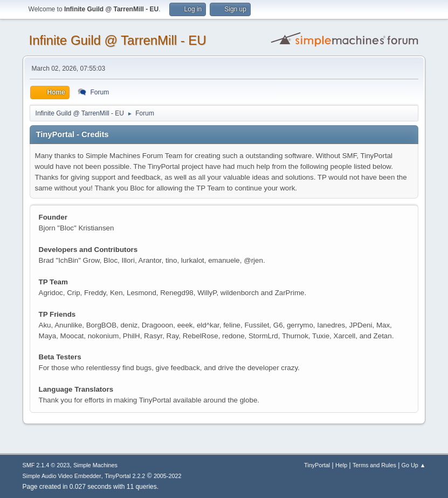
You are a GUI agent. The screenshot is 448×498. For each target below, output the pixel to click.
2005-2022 (168, 476)
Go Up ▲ (414, 465)
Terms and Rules (374, 465)
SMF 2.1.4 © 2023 (46, 465)
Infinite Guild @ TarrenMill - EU (118, 40)
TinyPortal (317, 465)
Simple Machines (95, 465)
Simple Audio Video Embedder (62, 476)
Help (341, 465)
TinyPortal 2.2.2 (125, 476)
